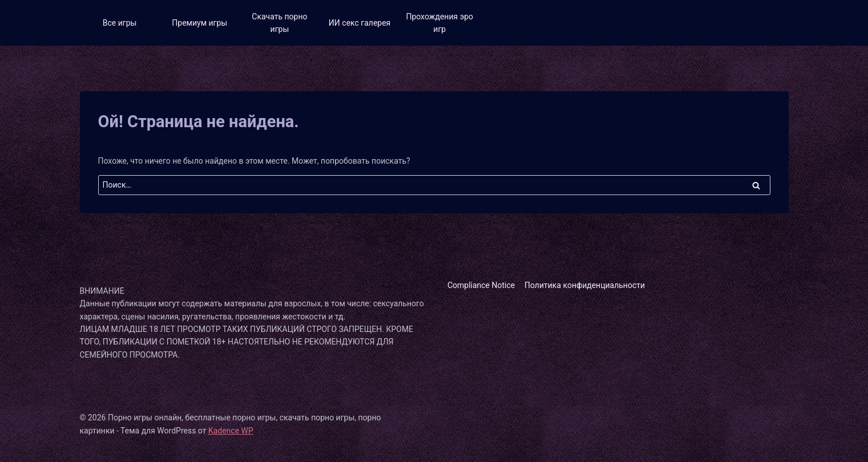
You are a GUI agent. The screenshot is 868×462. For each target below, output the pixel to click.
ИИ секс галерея (360, 23)
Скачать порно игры (279, 23)
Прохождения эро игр (439, 23)
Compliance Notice (481, 285)
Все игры (120, 23)
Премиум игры (199, 23)
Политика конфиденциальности (585, 285)
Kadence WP (231, 431)
